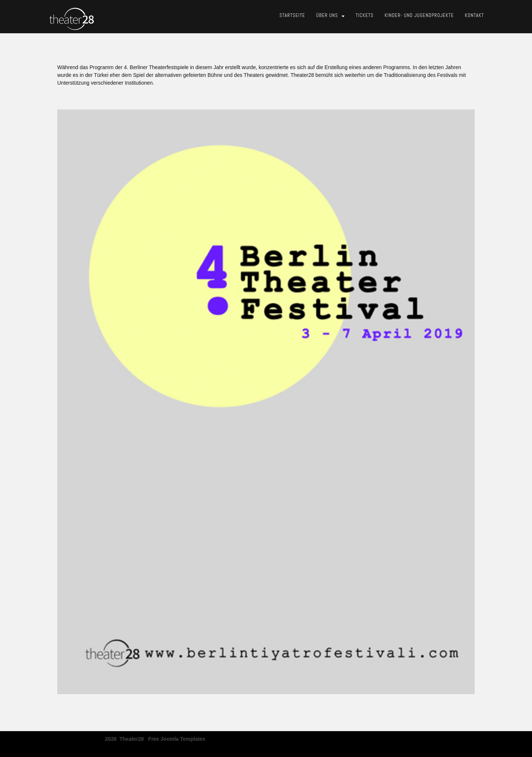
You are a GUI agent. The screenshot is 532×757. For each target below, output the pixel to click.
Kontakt (474, 15)
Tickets (365, 15)
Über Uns (327, 15)
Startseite (292, 15)
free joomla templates (177, 737)
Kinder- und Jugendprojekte (419, 15)
